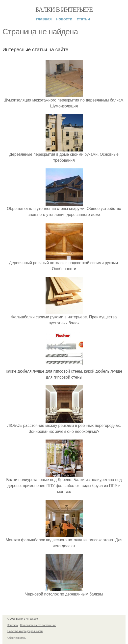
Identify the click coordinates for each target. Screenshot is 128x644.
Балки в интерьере (64, 10)
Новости (64, 19)
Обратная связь (17, 638)
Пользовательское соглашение (38, 625)
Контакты (13, 625)
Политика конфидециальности (25, 631)
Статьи (83, 19)
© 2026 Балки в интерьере (23, 619)
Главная (44, 19)
